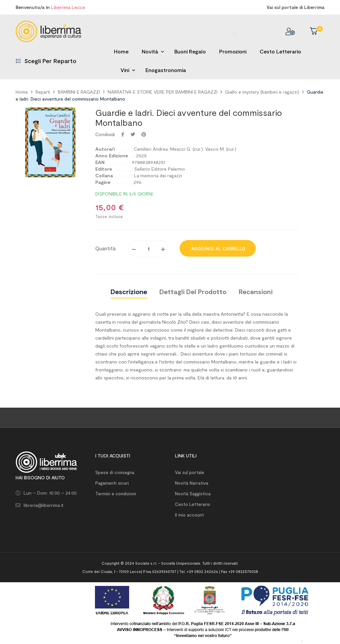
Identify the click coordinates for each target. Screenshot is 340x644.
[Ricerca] (170, 31)
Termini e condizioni (116, 494)
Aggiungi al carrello (218, 249)
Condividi (123, 134)
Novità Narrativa (192, 483)
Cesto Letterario (193, 504)
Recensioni (256, 291)
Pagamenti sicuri (112, 483)
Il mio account (189, 515)
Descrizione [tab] (129, 291)
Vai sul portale (190, 472)
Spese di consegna (115, 472)
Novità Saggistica (193, 494)
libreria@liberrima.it (43, 505)
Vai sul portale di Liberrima (296, 7)
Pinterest (144, 134)
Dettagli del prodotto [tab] (193, 291)
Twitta (133, 134)
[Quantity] (149, 249)
